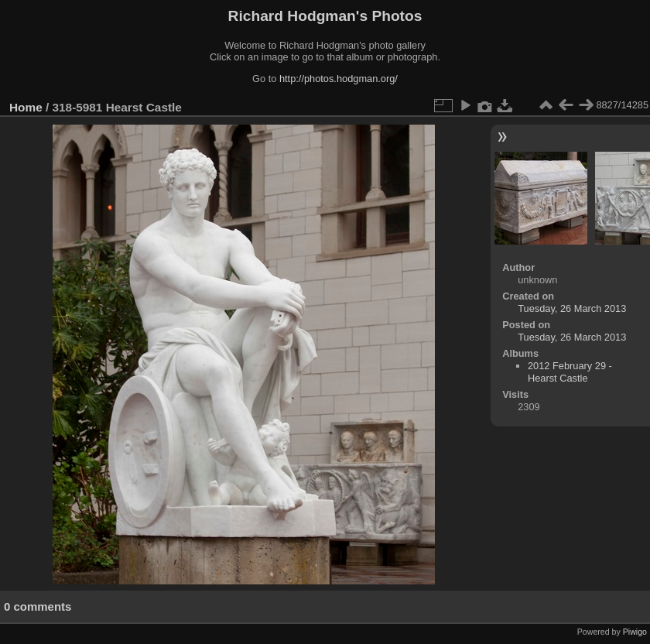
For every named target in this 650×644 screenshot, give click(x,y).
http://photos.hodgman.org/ (339, 79)
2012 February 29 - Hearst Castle (570, 372)
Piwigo (635, 632)
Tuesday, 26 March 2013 (572, 308)
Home (26, 107)
